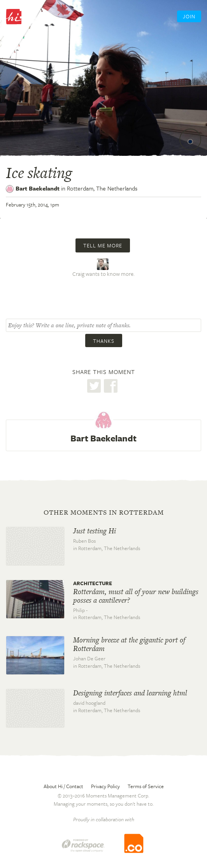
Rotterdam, (102, 188)
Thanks (104, 341)
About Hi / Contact (63, 786)
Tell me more (103, 245)
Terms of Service (146, 786)
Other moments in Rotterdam (104, 512)
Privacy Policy (105, 786)
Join (189, 16)
